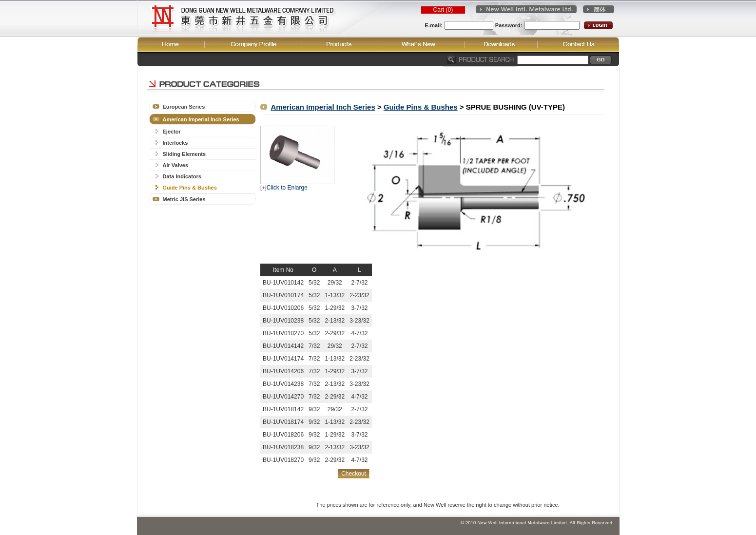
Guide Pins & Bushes (190, 188)
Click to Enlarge (287, 188)
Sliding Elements (184, 154)
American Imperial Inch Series (201, 119)
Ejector (172, 132)
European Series (184, 107)
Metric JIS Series (184, 199)
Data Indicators (182, 176)
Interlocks (175, 143)
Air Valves (176, 165)
